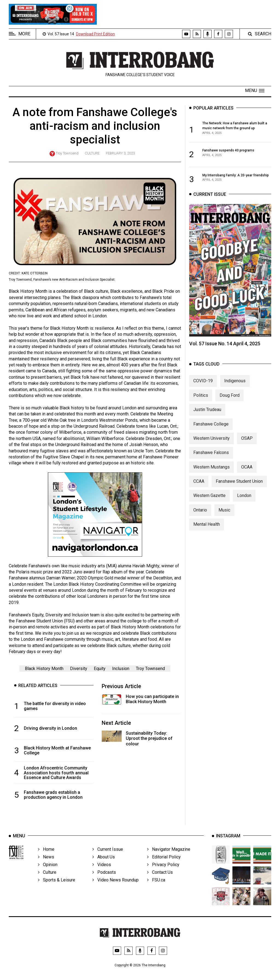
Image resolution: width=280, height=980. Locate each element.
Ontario (200, 513)
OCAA (247, 470)
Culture (92, 153)
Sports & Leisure (57, 888)
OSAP (247, 441)
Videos (102, 872)
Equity (100, 669)
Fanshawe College (211, 427)
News (46, 865)
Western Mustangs (212, 470)
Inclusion (121, 669)
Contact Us (160, 880)
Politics (201, 398)
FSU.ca (156, 888)
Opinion (48, 872)
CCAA (199, 484)
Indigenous (235, 384)
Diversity (79, 669)
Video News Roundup (116, 888)
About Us (104, 865)
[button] (255, 91)
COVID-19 (203, 384)
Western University (212, 441)
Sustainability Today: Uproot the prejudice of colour (149, 739)
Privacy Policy (163, 872)
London (244, 498)
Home (46, 857)
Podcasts (104, 880)
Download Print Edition (95, 34)
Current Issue (108, 857)
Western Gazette (209, 498)
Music (224, 513)
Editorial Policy (164, 865)
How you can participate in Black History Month (152, 700)
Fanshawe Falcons (211, 455)
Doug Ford (230, 398)
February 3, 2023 (120, 153)
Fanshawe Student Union (239, 484)
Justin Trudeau (207, 413)
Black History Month (44, 669)
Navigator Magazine (169, 857)
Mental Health (207, 527)
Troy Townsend (67, 153)
